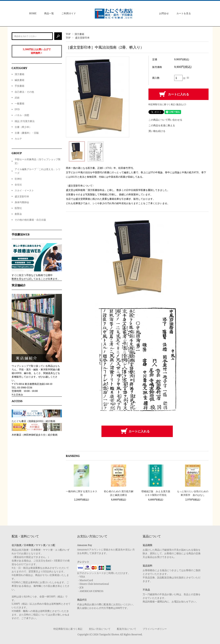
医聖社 (18, 208)
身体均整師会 (22, 202)
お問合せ (164, 13)
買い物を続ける (157, 131)
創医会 (18, 214)
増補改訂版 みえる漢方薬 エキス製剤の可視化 (156, 493)
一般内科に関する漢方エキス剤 (82, 493)
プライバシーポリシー (155, 629)
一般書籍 (19, 103)
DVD (17, 109)
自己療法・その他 (24, 92)
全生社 (18, 185)
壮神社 (18, 179)
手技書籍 (19, 86)
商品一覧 (49, 13)
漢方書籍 (79, 34)
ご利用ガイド (69, 13)
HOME (33, 13)
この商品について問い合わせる (165, 120)
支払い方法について (100, 629)
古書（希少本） (23, 127)
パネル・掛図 (22, 115)
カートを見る (184, 13)
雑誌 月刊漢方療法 (25, 121)
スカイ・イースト (24, 190)
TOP (68, 34)
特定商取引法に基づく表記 (68, 629)
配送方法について (127, 629)
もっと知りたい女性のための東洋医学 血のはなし (193, 493)
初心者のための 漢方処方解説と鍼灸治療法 (119, 493)
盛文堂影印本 (82, 38)
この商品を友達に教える (162, 125)
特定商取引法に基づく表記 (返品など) (167, 104)
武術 (17, 98)
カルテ (18, 139)
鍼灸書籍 (19, 80)
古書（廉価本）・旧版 (27, 133)
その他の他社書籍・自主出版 (30, 220)
